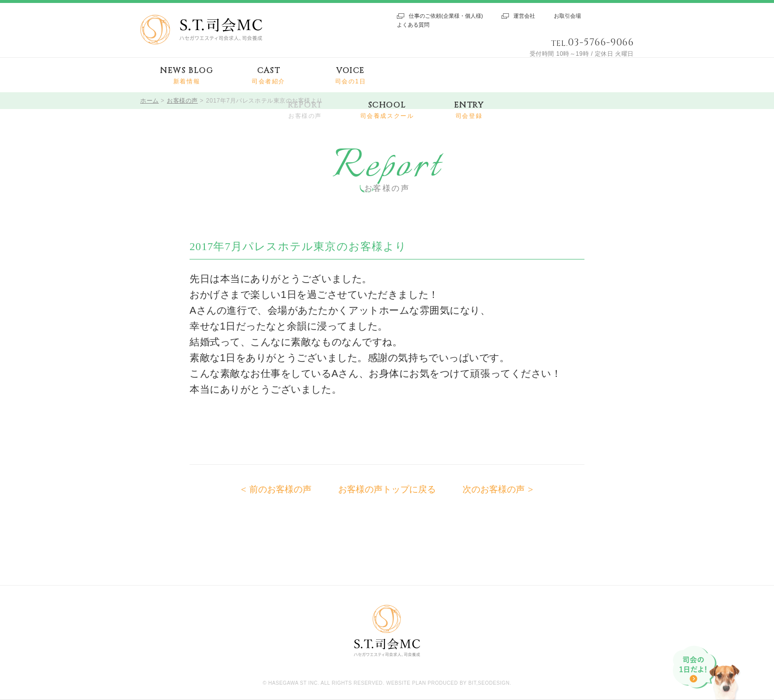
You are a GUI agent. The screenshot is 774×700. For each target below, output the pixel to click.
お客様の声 (182, 101)
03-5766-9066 (601, 42)
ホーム (150, 101)
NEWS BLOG (186, 76)
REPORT (305, 110)
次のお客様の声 (494, 489)
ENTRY (469, 110)
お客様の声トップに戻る (387, 489)
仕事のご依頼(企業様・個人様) (446, 16)
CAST (269, 76)
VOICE (351, 76)
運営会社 (524, 16)
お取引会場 (567, 16)
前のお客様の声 (280, 489)
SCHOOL (387, 110)
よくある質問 (413, 25)
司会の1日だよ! (707, 673)
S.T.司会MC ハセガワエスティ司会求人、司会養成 (201, 30)
